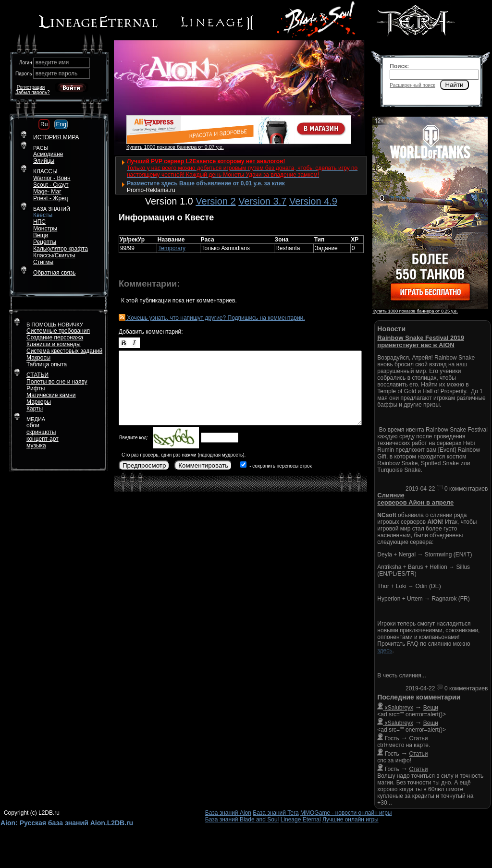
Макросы (38, 358)
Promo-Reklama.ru (151, 190)
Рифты (36, 388)
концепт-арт (43, 439)
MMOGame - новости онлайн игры (346, 813)
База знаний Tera (276, 813)
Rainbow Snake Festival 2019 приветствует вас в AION (421, 341)
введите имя (52, 62)
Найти (455, 85)
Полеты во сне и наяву (57, 382)
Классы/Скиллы (54, 255)
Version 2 (215, 201)
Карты (35, 409)
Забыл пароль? (33, 92)
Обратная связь (54, 273)
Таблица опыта (47, 364)
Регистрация (31, 87)
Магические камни (51, 395)
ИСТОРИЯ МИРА (56, 137)
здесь (385, 651)
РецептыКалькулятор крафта (61, 245)
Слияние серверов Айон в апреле (415, 499)
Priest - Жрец (51, 198)
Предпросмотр (144, 465)
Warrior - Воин (52, 178)
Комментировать (203, 465)
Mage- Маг (47, 192)
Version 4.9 (313, 201)
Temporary (172, 248)
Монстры (45, 229)
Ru (44, 124)
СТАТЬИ (37, 375)
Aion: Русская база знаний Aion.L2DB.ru (67, 823)
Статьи (419, 738)
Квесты (43, 215)
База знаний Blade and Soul (242, 820)
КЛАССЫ (45, 171)
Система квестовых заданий (64, 351)
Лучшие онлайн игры (351, 820)
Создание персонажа (55, 338)
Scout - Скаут (51, 185)
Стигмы (43, 262)
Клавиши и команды (54, 344)
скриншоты (41, 432)
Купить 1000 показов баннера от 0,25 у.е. (415, 311)
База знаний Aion (228, 813)
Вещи (41, 235)
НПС (39, 222)
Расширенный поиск (412, 85)
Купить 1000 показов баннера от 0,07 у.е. (175, 147)
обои (33, 425)
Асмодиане (48, 154)
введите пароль (57, 73)
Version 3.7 (262, 201)
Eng (61, 124)
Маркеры (39, 402)
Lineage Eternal (301, 820)
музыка (36, 446)
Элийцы (44, 161)
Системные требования (58, 331)
